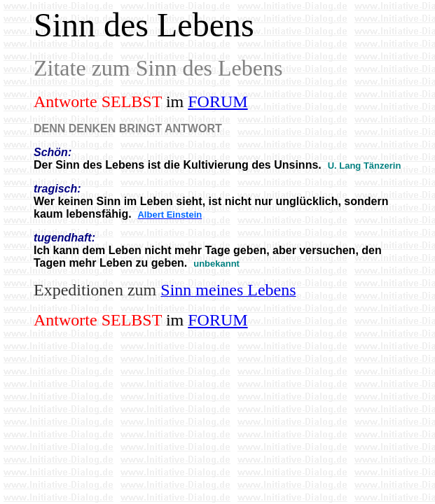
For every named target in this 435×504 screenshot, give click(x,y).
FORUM (217, 101)
